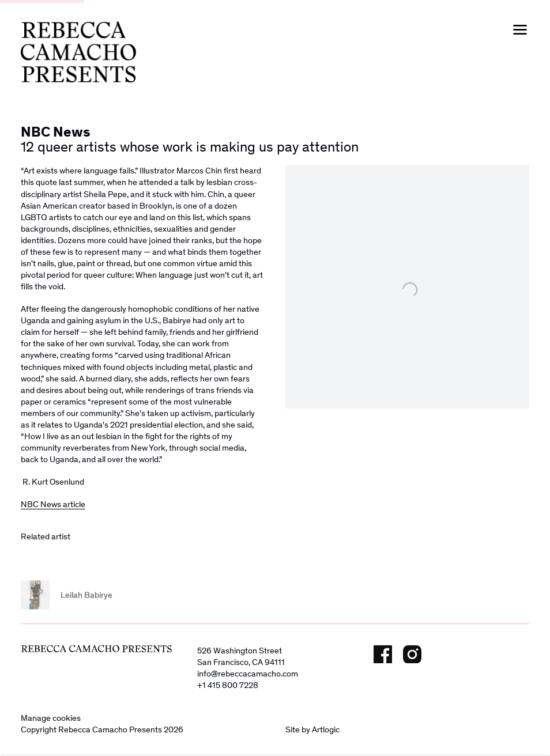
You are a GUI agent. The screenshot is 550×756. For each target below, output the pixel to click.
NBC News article (53, 504)
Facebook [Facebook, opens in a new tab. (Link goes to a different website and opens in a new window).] (383, 654)
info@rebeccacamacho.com (248, 674)
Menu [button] (520, 30)
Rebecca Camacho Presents (78, 52)
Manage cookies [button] (51, 718)
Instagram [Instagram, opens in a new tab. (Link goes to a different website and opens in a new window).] (412, 654)
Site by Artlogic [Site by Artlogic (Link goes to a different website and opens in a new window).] (312, 729)
